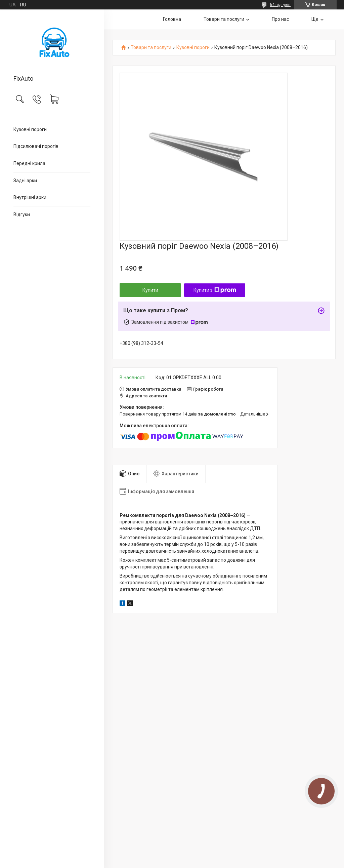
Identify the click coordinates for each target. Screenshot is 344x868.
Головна (172, 19)
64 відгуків (280, 5)
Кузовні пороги (30, 129)
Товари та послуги (224, 19)
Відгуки (22, 214)
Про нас (280, 19)
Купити (150, 290)
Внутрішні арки (30, 197)
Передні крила (29, 163)
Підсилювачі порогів (36, 146)
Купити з (215, 290)
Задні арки (25, 181)
